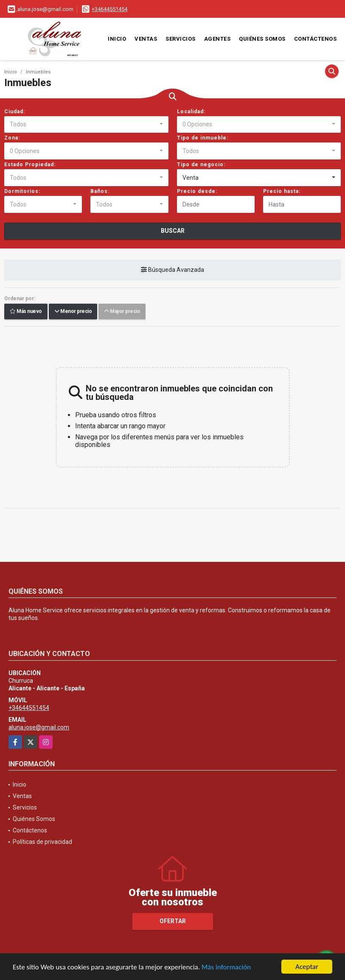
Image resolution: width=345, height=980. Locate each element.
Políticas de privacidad (42, 842)
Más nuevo (26, 312)
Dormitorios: (22, 191)
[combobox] (86, 125)
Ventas (146, 39)
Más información (226, 967)
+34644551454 (109, 9)
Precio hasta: (282, 191)
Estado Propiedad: (30, 165)
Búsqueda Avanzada (172, 270)
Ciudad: (15, 112)
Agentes (217, 39)
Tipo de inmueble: (203, 138)
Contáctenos (316, 39)
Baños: (100, 191)
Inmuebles (38, 72)
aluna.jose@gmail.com (39, 727)
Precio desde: (197, 191)
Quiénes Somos (262, 39)
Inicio (117, 39)
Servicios (181, 39)
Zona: (12, 138)
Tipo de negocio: (201, 165)
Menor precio (73, 312)
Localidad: (191, 112)
